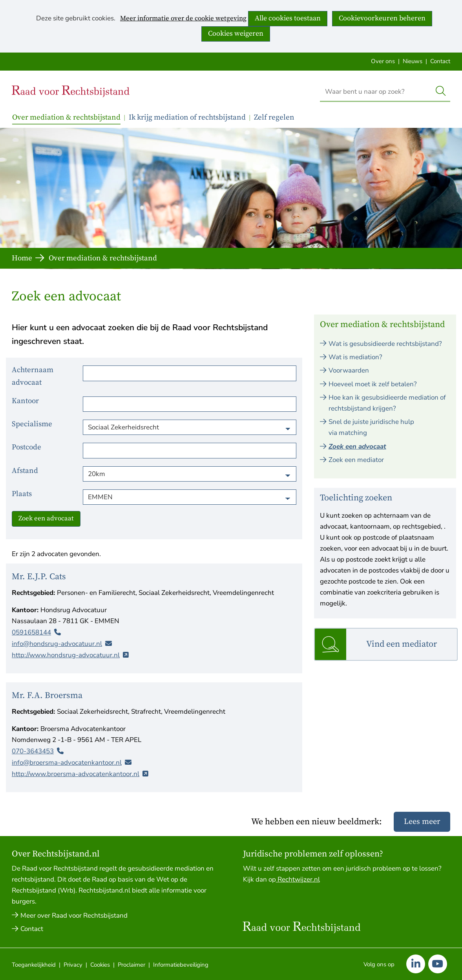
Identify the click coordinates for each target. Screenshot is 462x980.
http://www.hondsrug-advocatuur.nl (66, 655)
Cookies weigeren (236, 34)
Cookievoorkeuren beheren (382, 18)
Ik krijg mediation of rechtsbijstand (187, 117)
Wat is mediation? (355, 357)
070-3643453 (33, 751)
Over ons (383, 61)
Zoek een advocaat (46, 518)
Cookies (100, 965)
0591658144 (31, 632)
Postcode (26, 447)
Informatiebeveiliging (181, 965)
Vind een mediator (402, 644)
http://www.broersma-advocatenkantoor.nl (76, 774)
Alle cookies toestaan (288, 18)
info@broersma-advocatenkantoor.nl (67, 763)
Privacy (73, 965)
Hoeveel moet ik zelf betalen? (373, 384)
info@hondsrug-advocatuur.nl (57, 643)
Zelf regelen (274, 117)
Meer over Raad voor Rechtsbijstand (74, 915)
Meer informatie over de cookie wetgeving (183, 19)
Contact (440, 61)
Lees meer (422, 822)
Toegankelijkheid (34, 965)
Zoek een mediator (356, 460)
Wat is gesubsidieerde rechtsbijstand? (385, 344)
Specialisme (32, 424)
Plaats (22, 494)
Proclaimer (131, 965)
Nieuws (413, 61)
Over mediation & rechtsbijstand (66, 117)
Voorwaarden (349, 370)
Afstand (25, 471)
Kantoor (25, 401)
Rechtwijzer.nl (298, 879)
